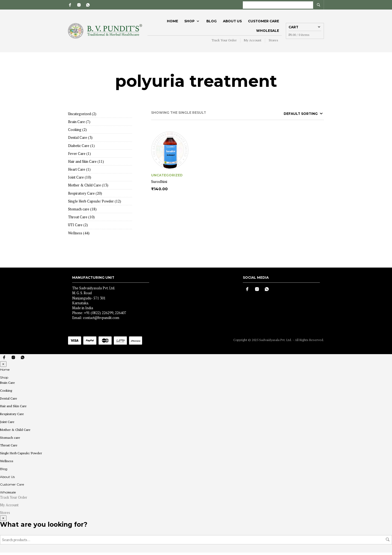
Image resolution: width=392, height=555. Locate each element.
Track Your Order (224, 42)
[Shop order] (293, 116)
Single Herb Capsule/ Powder (21, 456)
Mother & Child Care (15, 432)
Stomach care (10, 440)
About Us (232, 22)
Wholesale (268, 32)
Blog (212, 22)
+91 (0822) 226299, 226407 (105, 315)
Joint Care (7, 424)
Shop (189, 22)
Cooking (6, 393)
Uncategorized (167, 177)
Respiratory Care (12, 416)
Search (388, 542)
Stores (273, 42)
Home (172, 22)
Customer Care (264, 22)
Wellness (7, 463)
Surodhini (159, 184)
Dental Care (9, 401)
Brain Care (7, 385)
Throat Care (9, 448)
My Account (253, 42)
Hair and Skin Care (13, 408)
